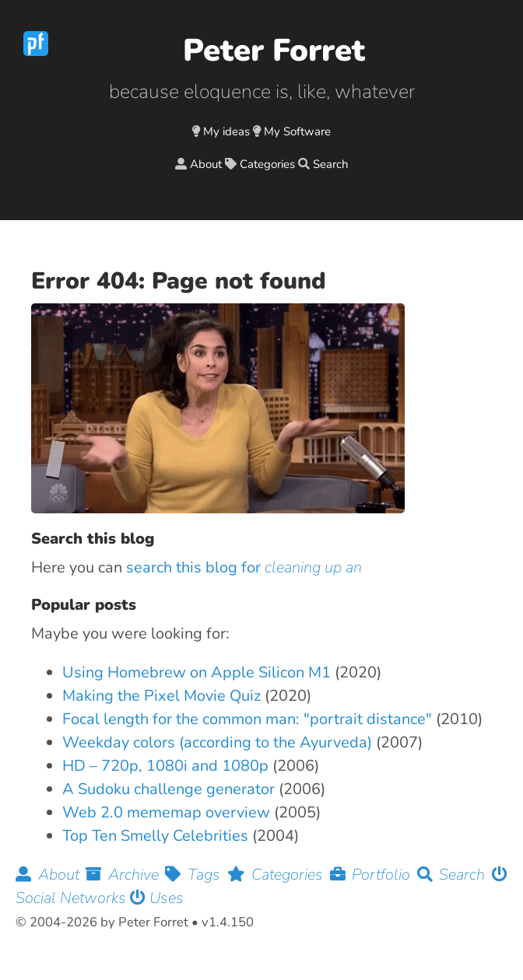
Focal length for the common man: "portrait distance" (247, 719)
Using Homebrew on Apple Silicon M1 (197, 672)
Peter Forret (274, 51)
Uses (157, 898)
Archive (125, 875)
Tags (196, 875)
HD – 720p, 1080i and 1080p (165, 766)
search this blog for (244, 567)
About (206, 164)
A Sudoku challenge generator (168, 789)
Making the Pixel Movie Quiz (161, 696)
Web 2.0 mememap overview (166, 812)
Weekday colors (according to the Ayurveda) (217, 742)
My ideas (226, 131)
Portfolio (374, 875)
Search (331, 164)
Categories (267, 164)
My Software (297, 131)
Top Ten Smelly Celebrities (155, 836)
